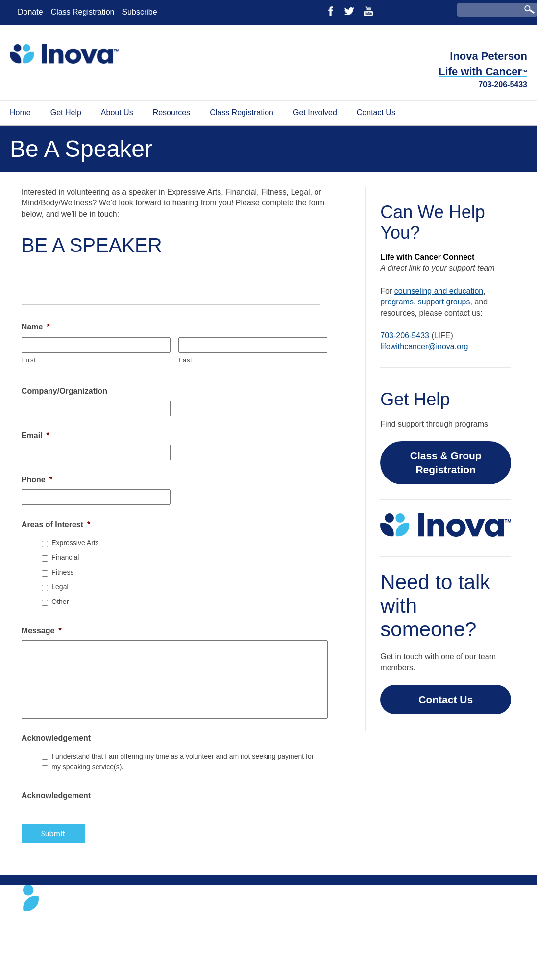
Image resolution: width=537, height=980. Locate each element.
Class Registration (83, 12)
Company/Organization (64, 391)
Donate (30, 12)
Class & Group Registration (446, 463)
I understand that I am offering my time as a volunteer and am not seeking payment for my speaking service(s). (183, 762)
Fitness (62, 572)
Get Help (66, 113)
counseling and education (439, 291)
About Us (117, 113)
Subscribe (139, 12)
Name (36, 327)
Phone (37, 480)
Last (185, 360)
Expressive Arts (75, 543)
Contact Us (376, 113)
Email (36, 436)
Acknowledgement (56, 738)
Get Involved (315, 113)
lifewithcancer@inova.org (424, 346)
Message (42, 631)
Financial (65, 557)
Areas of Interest (56, 524)
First (29, 360)
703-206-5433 (503, 85)
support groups (444, 302)
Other (60, 602)
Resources (171, 113)
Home (20, 113)
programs (397, 302)
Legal (60, 587)
